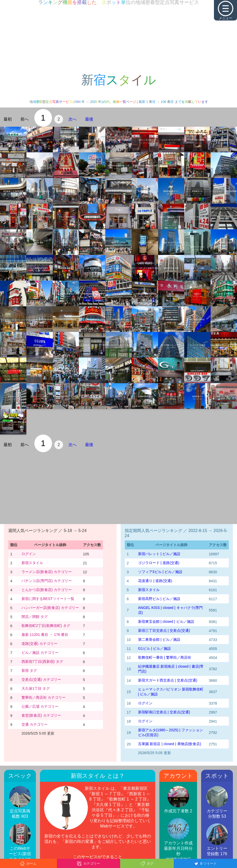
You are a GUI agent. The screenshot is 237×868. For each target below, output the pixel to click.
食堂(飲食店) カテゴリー (41, 715)
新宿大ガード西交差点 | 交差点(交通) (168, 680)
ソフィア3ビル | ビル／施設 (160, 572)
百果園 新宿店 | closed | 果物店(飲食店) (170, 744)
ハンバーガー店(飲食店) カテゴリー (50, 608)
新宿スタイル (32, 563)
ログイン (29, 554)
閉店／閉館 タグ (35, 617)
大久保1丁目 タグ (36, 688)
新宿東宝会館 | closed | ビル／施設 (166, 622)
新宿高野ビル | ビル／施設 (159, 599)
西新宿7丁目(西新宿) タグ (42, 662)
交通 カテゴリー (35, 724)
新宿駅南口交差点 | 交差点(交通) (164, 712)
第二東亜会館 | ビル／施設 (159, 639)
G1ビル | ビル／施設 (155, 648)
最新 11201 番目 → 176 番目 (45, 635)
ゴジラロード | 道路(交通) (159, 563)
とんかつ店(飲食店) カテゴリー (47, 590)
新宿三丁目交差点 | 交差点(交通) (164, 630)
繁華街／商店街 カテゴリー (44, 697)
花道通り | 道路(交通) (155, 581)
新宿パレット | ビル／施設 (159, 554)
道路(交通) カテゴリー (39, 644)
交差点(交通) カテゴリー (41, 679)
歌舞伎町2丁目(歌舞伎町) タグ (46, 626)
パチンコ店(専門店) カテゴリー (47, 581)
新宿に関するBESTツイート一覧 (48, 599)
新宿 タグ (29, 670)
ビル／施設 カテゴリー (40, 653)
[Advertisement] (118, 36)
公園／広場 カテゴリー (40, 706)
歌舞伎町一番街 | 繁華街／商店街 (165, 657)
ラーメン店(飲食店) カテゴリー (47, 572)
